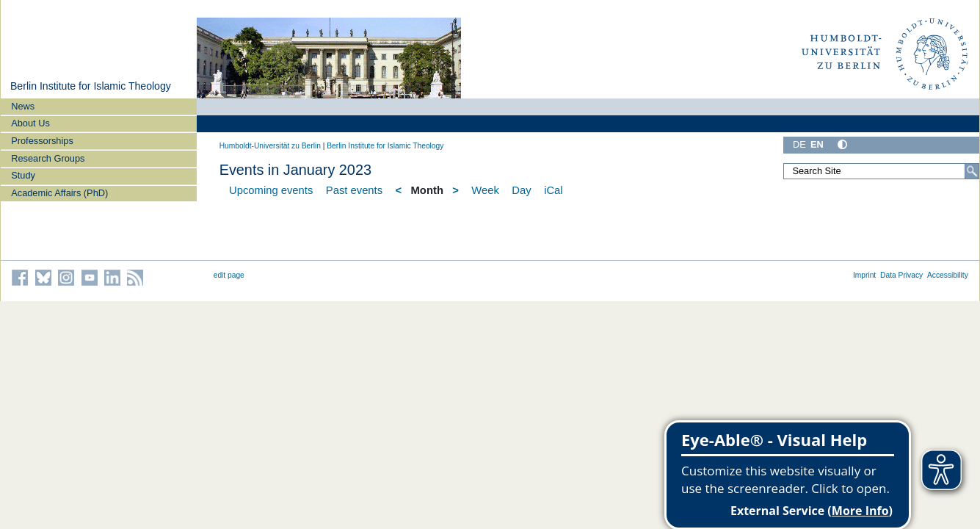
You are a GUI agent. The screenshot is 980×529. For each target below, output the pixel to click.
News (23, 106)
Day (521, 190)
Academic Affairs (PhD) (59, 193)
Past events (354, 190)
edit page (229, 275)
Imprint (864, 275)
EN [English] (817, 144)
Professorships (42, 141)
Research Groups (48, 158)
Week (485, 190)
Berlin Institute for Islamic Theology (91, 86)
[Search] (972, 171)
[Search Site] (881, 171)
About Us (30, 123)
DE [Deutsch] (799, 144)
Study (23, 175)
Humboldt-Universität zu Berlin (270, 146)
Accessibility (948, 275)
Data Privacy (901, 275)
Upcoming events (271, 190)
